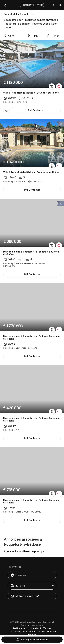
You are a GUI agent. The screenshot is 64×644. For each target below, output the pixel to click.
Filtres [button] (33, 36)
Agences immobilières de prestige (24, 551)
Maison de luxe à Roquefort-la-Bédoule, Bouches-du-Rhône (32, 253)
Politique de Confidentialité (27, 628)
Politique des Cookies (33, 632)
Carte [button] (9, 36)
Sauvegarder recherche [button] (32, 640)
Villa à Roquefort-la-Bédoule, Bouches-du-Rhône (31, 93)
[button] (61, 5)
